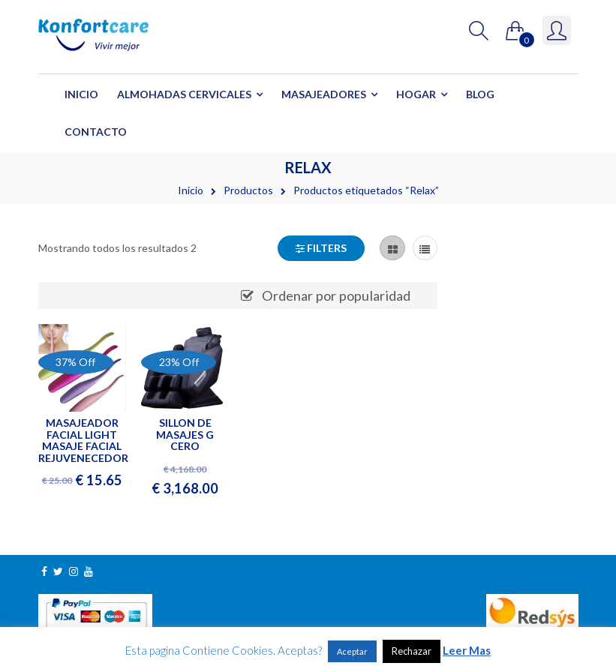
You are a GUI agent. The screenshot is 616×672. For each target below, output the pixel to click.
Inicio (81, 94)
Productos (248, 190)
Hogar (416, 94)
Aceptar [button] (352, 651)
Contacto (96, 132)
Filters (321, 248)
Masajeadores (324, 94)
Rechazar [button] (412, 651)
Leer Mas (467, 650)
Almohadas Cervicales (184, 94)
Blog (480, 94)
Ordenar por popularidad (336, 295)
